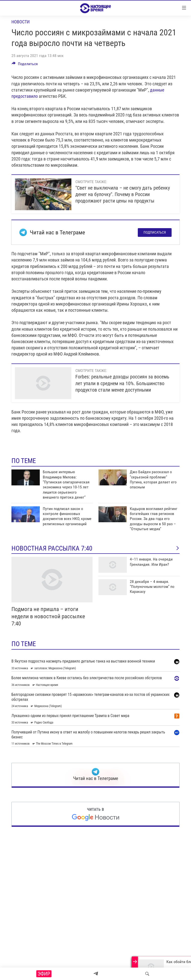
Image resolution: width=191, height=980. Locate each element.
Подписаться (155, 232)
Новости (21, 22)
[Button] (25, 65)
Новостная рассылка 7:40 (95, 548)
